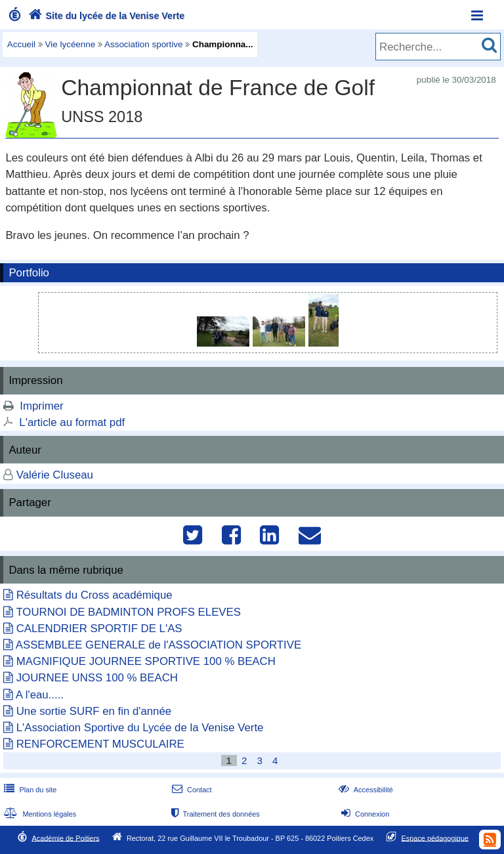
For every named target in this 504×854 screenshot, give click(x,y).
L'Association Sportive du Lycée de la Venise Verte (140, 728)
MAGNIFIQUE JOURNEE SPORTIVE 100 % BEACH (146, 661)
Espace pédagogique (435, 838)
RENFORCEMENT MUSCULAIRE (100, 744)
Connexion (364, 814)
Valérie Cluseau (55, 475)
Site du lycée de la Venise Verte (105, 16)
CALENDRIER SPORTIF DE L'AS (99, 629)
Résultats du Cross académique (94, 595)
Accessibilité (365, 790)
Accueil (21, 44)
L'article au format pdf (72, 422)
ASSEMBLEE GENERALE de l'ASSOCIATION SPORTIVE (158, 645)
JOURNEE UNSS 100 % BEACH (97, 678)
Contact (191, 790)
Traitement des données (214, 814)
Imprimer (41, 406)
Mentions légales (39, 814)
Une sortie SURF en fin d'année (94, 711)
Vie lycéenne (71, 44)
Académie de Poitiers (65, 838)
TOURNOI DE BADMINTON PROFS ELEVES (128, 612)
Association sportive (144, 44)
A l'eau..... (40, 695)
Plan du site (29, 790)
